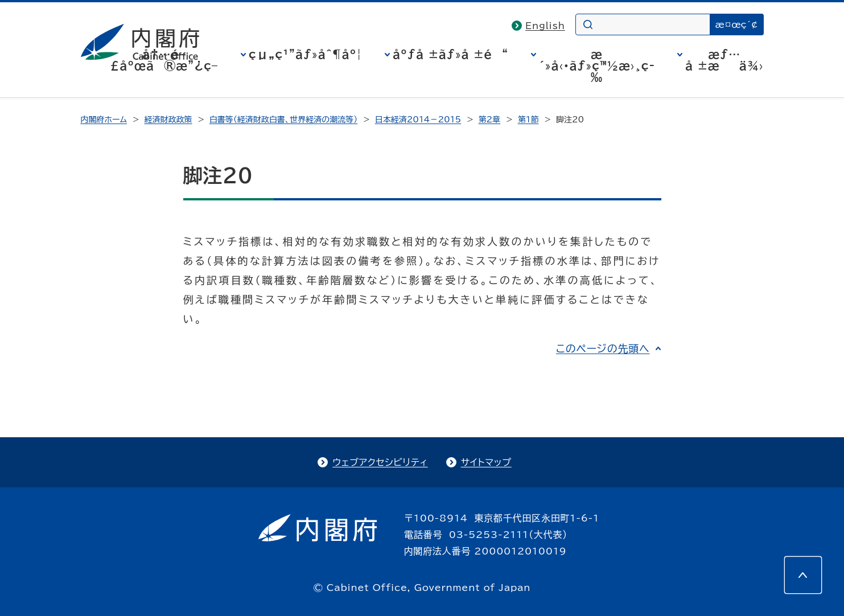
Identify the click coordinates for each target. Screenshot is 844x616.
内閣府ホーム (104, 120)
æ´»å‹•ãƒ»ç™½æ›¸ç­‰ (597, 65)
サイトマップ (486, 462)
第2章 (490, 120)
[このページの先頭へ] (803, 575)
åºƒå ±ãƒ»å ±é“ (450, 54)
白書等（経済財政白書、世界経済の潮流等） (283, 120)
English (545, 26)
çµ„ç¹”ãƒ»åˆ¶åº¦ (305, 54)
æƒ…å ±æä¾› (724, 60)
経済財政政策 (168, 120)
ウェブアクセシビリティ (380, 462)
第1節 (528, 120)
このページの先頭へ (603, 348)
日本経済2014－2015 (418, 120)
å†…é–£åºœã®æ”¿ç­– (164, 60)
